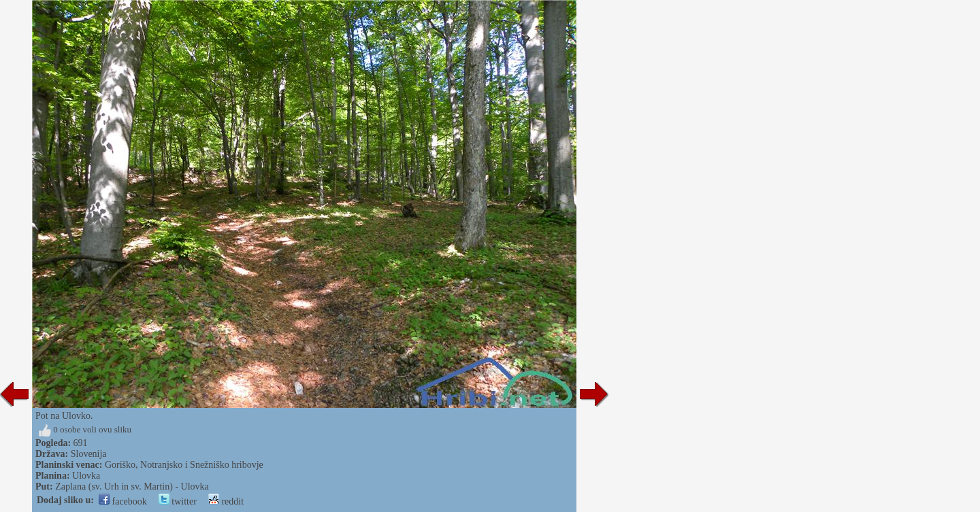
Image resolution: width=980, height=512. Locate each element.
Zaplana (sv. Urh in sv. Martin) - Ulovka (132, 487)
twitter (178, 501)
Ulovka (86, 476)
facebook (123, 501)
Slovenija (89, 454)
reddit (226, 501)
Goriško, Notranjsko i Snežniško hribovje (184, 465)
